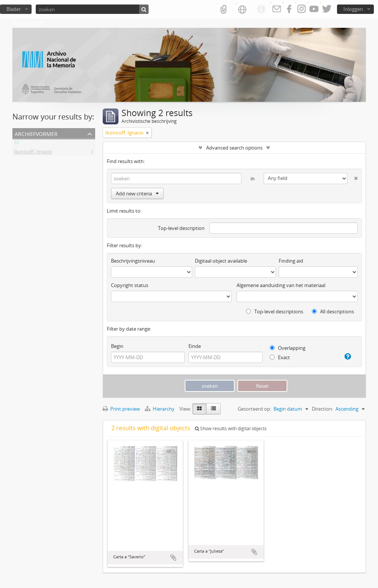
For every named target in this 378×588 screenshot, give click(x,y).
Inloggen (353, 9)
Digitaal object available (221, 261)
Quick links (261, 9)
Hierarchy (160, 409)
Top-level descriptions (275, 311)
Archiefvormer (36, 133)
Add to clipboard (173, 558)
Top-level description (181, 228)
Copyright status (130, 285)
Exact (280, 357)
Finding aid (291, 261)
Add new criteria (137, 193)
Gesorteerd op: (254, 409)
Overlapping (288, 348)
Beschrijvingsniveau (133, 261)
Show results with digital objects (231, 429)
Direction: (323, 409)
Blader (14, 9)
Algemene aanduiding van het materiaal (281, 285)
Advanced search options (234, 148)
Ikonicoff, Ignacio (33, 153)
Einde (195, 346)
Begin (117, 346)
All (17, 144)
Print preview (121, 409)
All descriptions (333, 311)
